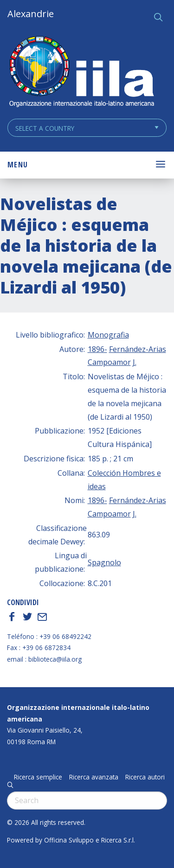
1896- (97, 349)
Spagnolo (104, 562)
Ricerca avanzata (94, 777)
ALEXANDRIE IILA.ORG (81, 73)
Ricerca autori (145, 777)
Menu (18, 165)
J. (135, 362)
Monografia (108, 335)
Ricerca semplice (38, 777)
